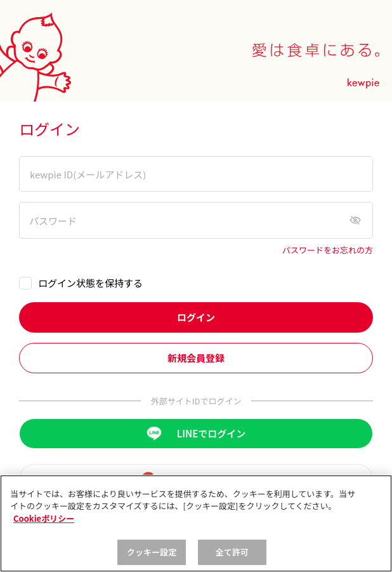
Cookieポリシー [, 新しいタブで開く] (44, 518)
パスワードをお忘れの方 (328, 250)
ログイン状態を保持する (90, 283)
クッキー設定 (152, 552)
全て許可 (232, 552)
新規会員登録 (196, 358)
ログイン (196, 317)
